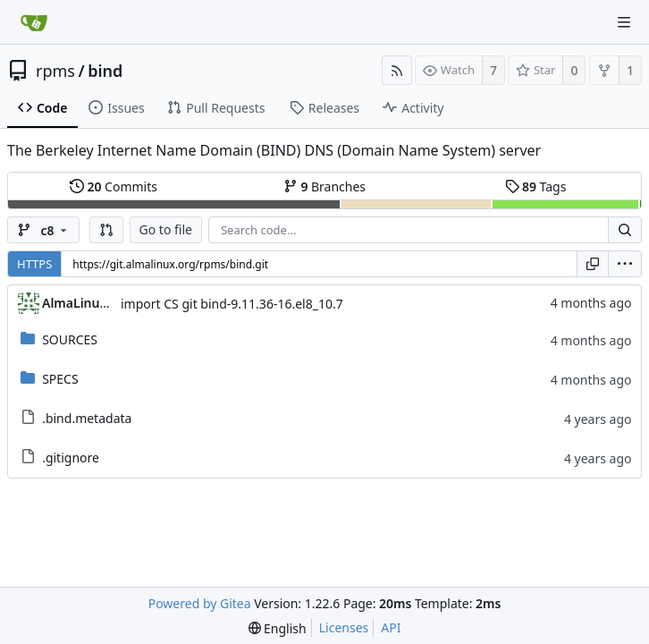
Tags (536, 186)
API (391, 627)
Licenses (344, 627)
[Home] (34, 22)
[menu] (625, 264)
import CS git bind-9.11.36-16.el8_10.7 (232, 304)
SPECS (60, 379)
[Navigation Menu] (624, 22)
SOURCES (70, 339)
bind (105, 71)
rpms (55, 71)
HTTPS (34, 264)
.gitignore (71, 458)
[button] (106, 230)
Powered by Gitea (200, 603)
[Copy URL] (593, 264)
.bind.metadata (87, 418)
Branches (324, 186)
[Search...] (625, 230)
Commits (114, 186)
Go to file (166, 229)
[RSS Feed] (397, 70)
